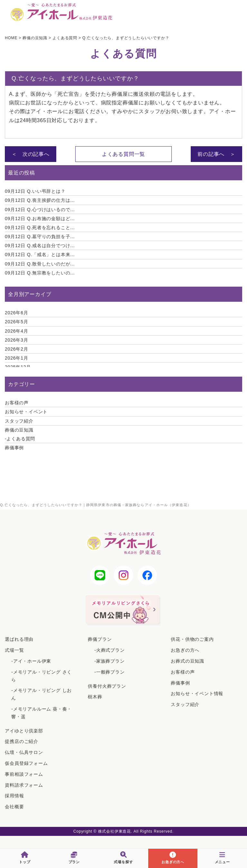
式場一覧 (14, 650)
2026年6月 (17, 313)
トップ (25, 858)
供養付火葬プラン (107, 686)
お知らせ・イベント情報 (197, 694)
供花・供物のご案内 (192, 639)
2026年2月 (17, 349)
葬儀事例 (14, 448)
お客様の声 (17, 403)
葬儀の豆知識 (19, 430)
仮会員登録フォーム (26, 763)
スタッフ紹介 (19, 421)
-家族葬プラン (109, 661)
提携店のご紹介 (22, 741)
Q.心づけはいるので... (40, 210)
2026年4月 (17, 331)
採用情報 (14, 796)
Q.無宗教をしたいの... (40, 273)
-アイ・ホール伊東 (31, 661)
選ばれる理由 (19, 639)
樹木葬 (95, 697)
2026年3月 (17, 340)
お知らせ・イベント (26, 412)
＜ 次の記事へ (31, 154)
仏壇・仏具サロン (24, 752)
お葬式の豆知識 (188, 661)
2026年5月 (17, 322)
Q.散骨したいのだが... (40, 264)
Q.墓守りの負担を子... (40, 237)
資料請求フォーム (24, 785)
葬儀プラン (100, 639)
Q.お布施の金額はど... (40, 219)
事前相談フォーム (24, 774)
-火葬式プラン (109, 650)
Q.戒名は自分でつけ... (40, 246)
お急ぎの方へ (185, 650)
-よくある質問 (20, 439)
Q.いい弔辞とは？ (35, 191)
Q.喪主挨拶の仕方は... (40, 200)
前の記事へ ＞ (216, 154)
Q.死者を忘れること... (40, 228)
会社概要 (14, 807)
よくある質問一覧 (123, 154)
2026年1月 (17, 358)
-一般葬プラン (109, 672)
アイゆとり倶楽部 (24, 731)
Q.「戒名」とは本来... (40, 255)
